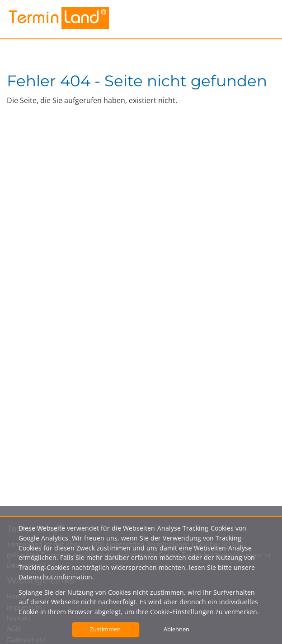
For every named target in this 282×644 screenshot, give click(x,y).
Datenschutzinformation (55, 577)
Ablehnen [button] (176, 629)
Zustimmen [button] (105, 629)
